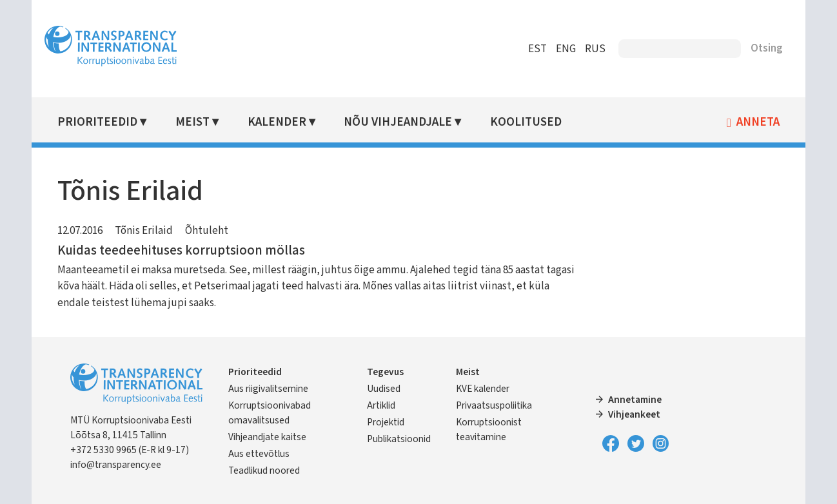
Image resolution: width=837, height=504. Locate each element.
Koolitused (526, 122)
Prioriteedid (97, 122)
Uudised (384, 389)
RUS (595, 49)
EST (537, 49)
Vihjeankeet (634, 414)
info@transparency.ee (116, 465)
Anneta (758, 122)
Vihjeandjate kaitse (267, 437)
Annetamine (635, 400)
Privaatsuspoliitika (494, 405)
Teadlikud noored (264, 470)
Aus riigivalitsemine (268, 389)
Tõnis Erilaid (144, 231)
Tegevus (385, 372)
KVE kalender (483, 389)
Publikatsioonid (399, 439)
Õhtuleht (207, 231)
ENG (566, 49)
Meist (192, 122)
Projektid (386, 422)
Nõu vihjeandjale (398, 122)
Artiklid (381, 405)
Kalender (277, 122)
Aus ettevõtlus (259, 454)
